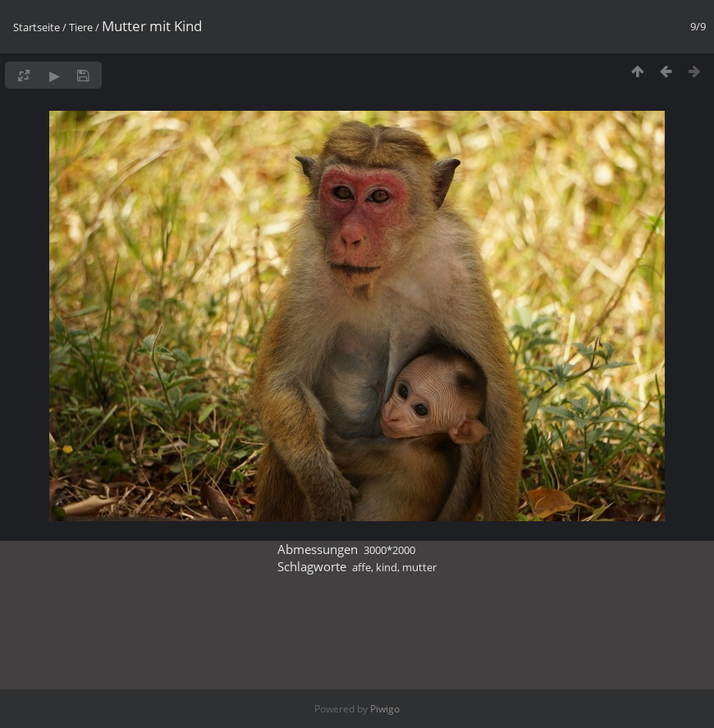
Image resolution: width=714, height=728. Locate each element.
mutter (419, 567)
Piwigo (385, 709)
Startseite (37, 27)
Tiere (81, 27)
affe (362, 567)
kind (387, 567)
